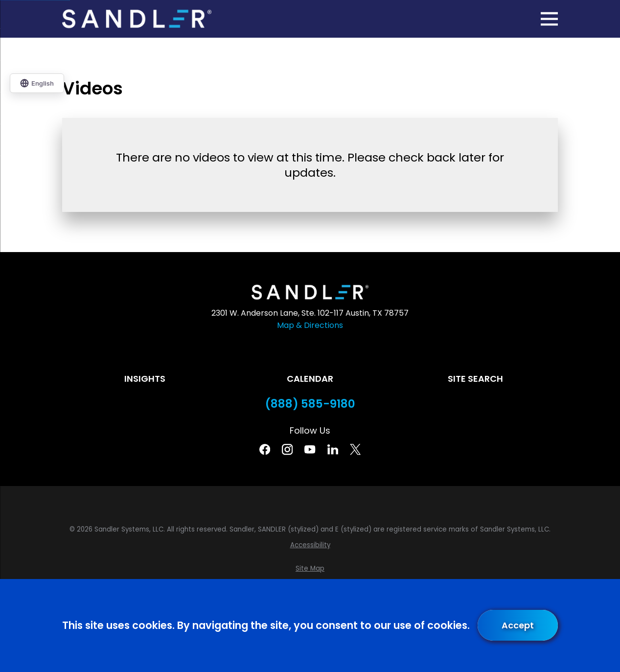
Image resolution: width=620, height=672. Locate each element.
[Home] (137, 19)
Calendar (310, 379)
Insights (145, 379)
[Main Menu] (549, 19)
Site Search (475, 379)
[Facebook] (265, 449)
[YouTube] (310, 449)
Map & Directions (310, 325)
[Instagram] (287, 449)
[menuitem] (310, 545)
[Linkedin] (333, 449)
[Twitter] (355, 449)
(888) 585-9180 (310, 404)
